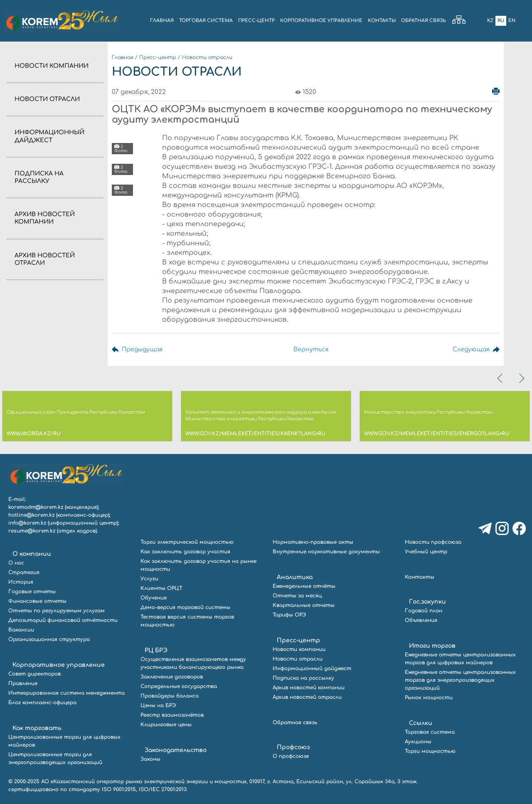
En (512, 21)
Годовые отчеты (32, 592)
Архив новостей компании (309, 688)
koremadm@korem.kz (36, 507)
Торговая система (430, 732)
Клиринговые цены (166, 725)
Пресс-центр (158, 57)
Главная (123, 57)
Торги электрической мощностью (187, 542)
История (21, 582)
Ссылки (421, 723)
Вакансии (21, 630)
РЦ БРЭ (156, 650)
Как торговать (37, 728)
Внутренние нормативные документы (326, 552)
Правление (23, 683)
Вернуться (311, 349)
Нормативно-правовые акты (313, 542)
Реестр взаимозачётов (172, 715)
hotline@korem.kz (31, 515)
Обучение (154, 598)
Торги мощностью (430, 751)
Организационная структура (49, 639)
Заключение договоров (172, 677)
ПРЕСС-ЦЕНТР (256, 21)
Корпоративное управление (59, 665)
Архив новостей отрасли (307, 697)
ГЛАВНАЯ (162, 21)
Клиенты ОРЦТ (161, 588)
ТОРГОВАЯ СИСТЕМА (206, 21)
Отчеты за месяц (297, 596)
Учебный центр (426, 552)
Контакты (420, 577)
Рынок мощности (429, 698)
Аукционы (418, 742)
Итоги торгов (432, 646)
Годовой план (424, 611)
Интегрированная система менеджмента (66, 693)
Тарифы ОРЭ (289, 615)
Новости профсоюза (433, 542)
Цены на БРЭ (158, 705)
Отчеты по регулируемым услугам (57, 611)
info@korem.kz (27, 523)
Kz (490, 21)
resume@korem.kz (32, 531)
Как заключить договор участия (185, 552)
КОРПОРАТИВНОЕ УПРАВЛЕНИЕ (321, 21)
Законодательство (176, 750)
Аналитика (295, 577)
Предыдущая (142, 349)
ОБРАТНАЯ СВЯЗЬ (424, 21)
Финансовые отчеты (37, 601)
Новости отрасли (47, 99)
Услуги (149, 579)
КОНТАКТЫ (382, 21)
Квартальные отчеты (304, 605)
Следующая (471, 349)
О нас (16, 563)
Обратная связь (295, 723)
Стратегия (24, 572)
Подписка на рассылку (303, 678)
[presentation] (501, 378)
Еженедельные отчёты (304, 586)
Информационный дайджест (312, 668)
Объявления (421, 620)
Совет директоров (34, 674)
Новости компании (52, 66)
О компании (32, 554)
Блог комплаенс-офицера (42, 703)
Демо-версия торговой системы (185, 607)
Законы (150, 759)
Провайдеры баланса (170, 696)
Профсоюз (293, 747)
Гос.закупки (427, 602)
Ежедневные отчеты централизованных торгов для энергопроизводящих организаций (460, 680)
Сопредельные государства (179, 686)
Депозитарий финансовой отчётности (63, 620)
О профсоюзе (291, 756)
